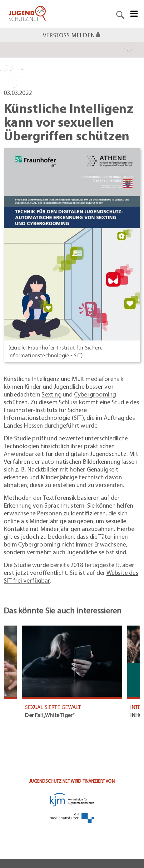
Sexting (51, 394)
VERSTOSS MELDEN (72, 35)
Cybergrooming (95, 394)
